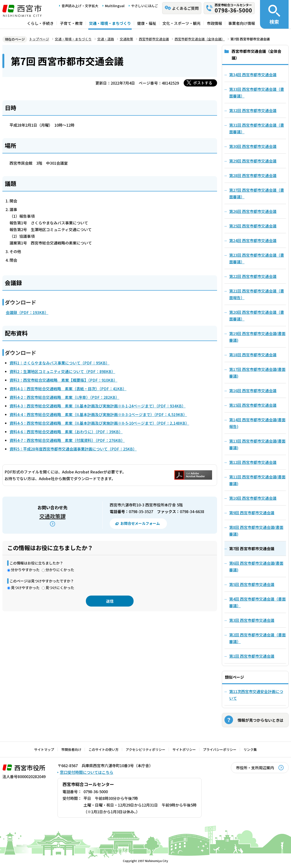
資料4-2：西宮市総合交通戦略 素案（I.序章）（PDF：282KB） (64, 397)
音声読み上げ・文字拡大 (80, 6)
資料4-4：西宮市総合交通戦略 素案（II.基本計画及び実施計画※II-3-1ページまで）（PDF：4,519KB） (98, 414)
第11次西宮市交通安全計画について (256, 695)
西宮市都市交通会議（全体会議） (200, 39)
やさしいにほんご (145, 6)
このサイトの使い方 (104, 749)
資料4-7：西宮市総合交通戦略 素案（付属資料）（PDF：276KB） (67, 440)
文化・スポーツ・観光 (182, 23)
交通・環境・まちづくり (110, 23)
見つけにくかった (60, 588)
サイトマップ (44, 749)
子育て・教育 (71, 23)
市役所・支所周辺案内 (255, 768)
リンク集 (250, 749)
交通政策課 (52, 516)
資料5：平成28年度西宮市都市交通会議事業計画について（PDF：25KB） (73, 449)
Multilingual (115, 6)
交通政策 (126, 39)
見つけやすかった (25, 588)
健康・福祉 (147, 23)
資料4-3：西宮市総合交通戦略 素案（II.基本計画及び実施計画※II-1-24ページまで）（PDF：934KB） (98, 406)
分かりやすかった (25, 570)
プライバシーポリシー (220, 749)
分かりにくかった (60, 570)
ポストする (203, 83)
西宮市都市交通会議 (154, 39)
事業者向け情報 (242, 23)
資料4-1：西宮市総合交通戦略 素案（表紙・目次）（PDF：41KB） (68, 389)
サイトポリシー (184, 749)
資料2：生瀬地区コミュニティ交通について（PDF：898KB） (62, 371)
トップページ (39, 39)
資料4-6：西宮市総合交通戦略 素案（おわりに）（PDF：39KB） (66, 432)
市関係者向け (71, 749)
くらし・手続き (40, 23)
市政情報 (214, 23)
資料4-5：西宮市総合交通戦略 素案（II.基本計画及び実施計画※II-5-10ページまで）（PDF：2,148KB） (99, 423)
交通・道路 (106, 39)
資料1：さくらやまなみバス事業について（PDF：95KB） (60, 363)
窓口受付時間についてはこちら (87, 772)
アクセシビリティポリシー (145, 749)
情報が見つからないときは (260, 720)
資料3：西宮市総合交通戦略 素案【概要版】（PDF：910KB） (63, 380)
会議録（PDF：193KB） (27, 312)
